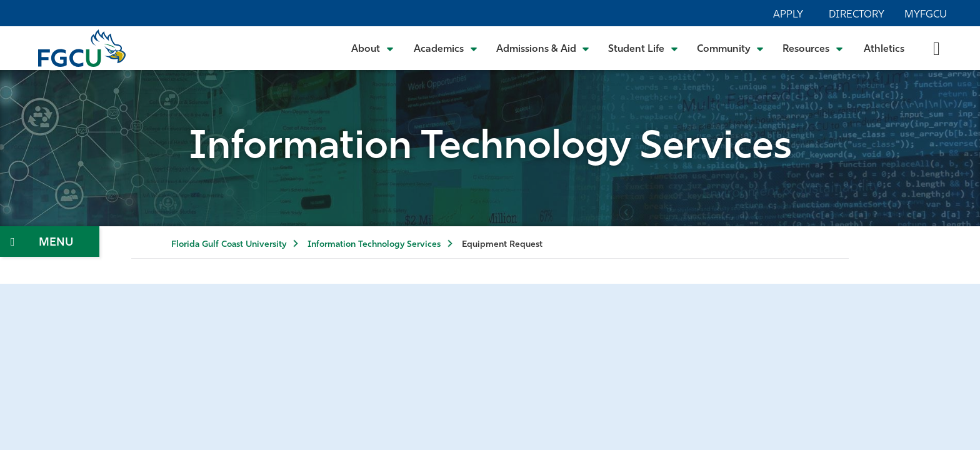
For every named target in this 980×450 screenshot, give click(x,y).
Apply (788, 15)
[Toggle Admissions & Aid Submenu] (543, 48)
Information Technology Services (374, 245)
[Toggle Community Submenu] (731, 48)
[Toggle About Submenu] (373, 48)
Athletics (884, 49)
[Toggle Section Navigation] (50, 242)
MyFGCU (926, 15)
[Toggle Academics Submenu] (446, 48)
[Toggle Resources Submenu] (813, 48)
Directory (857, 15)
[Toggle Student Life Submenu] (643, 48)
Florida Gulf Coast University (229, 245)
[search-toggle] (937, 48)
